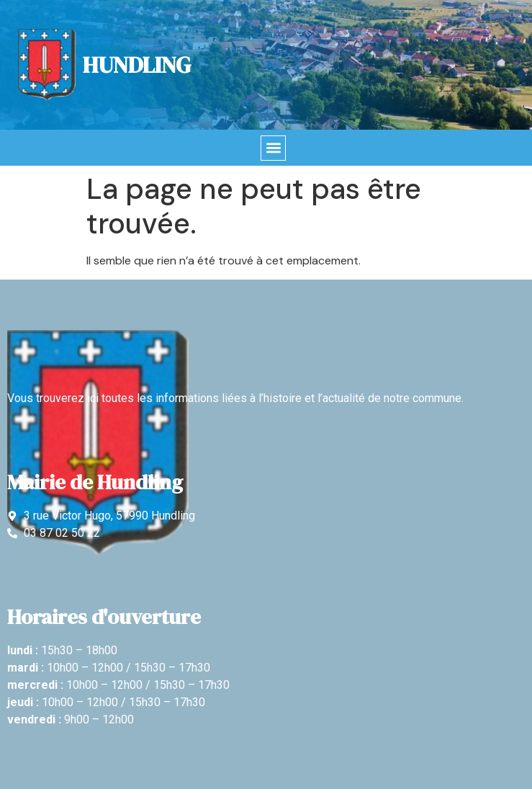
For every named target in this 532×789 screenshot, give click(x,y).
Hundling (137, 65)
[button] (273, 148)
